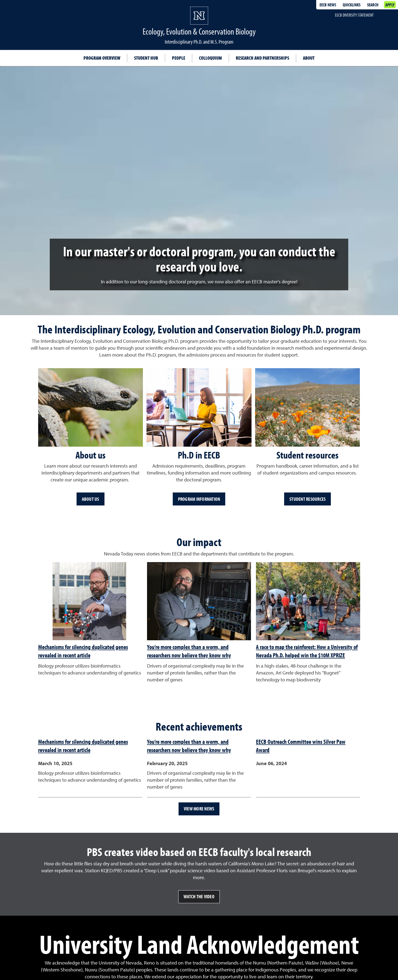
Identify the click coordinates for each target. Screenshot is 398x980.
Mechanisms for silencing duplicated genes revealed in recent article (83, 651)
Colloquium (210, 58)
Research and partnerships (262, 58)
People (179, 58)
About (309, 58)
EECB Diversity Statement (354, 15)
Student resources (307, 499)
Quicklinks (352, 5)
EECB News (328, 5)
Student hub (146, 58)
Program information (199, 499)
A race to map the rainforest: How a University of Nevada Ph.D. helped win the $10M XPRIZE (307, 651)
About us (91, 499)
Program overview (102, 58)
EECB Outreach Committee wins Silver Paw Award (301, 746)
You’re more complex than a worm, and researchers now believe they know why (189, 651)
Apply (390, 5)
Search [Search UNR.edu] (373, 5)
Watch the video (199, 896)
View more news (199, 809)
